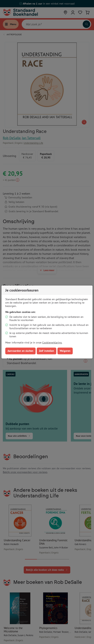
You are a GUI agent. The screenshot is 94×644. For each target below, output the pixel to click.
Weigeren (65, 351)
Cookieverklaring (52, 343)
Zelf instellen (47, 351)
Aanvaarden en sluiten (20, 351)
